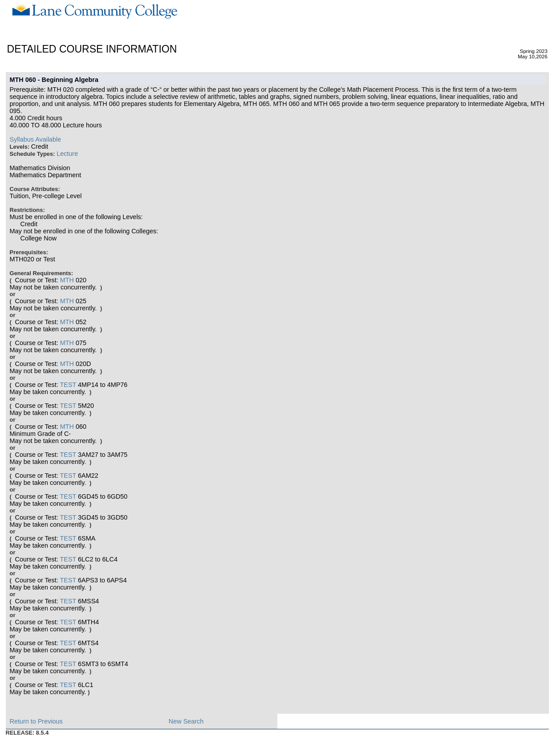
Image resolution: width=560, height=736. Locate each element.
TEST (68, 385)
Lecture (67, 154)
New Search (186, 721)
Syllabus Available (36, 139)
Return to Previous (36, 721)
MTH (67, 280)
